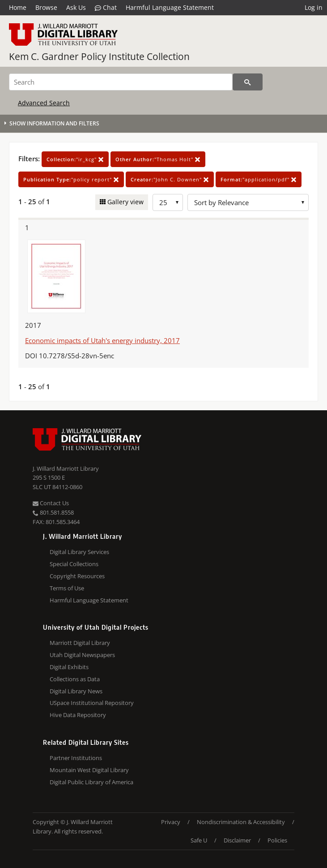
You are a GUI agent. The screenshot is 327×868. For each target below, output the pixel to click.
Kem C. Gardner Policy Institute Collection (99, 56)
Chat (106, 8)
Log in (314, 7)
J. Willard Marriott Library (66, 468)
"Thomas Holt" (158, 159)
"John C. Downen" (170, 179)
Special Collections (74, 564)
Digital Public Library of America (91, 782)
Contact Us (51, 503)
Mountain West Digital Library (89, 770)
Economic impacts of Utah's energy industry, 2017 (102, 340)
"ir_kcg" (75, 159)
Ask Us (76, 7)
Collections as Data (75, 679)
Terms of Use (67, 588)
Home (18, 7)
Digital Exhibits (69, 667)
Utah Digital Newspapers (82, 655)
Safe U (199, 840)
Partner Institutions (76, 758)
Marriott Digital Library (80, 643)
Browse (46, 7)
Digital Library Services (79, 552)
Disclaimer (237, 840)
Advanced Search (44, 103)
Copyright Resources (77, 576)
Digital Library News (76, 691)
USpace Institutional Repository (92, 703)
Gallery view (125, 202)
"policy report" (71, 179)
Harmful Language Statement (170, 7)
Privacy (171, 822)
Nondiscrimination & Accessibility (241, 822)
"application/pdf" (259, 179)
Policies (277, 840)
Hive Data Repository (78, 715)
